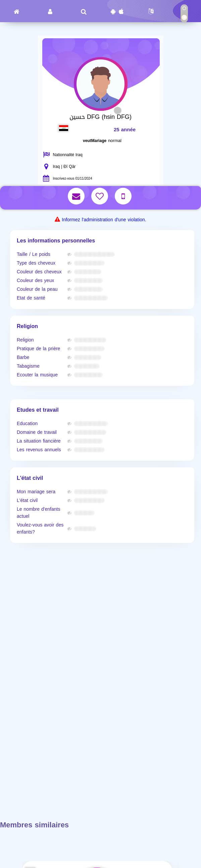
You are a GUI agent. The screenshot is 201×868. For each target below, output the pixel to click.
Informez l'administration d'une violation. (104, 220)
